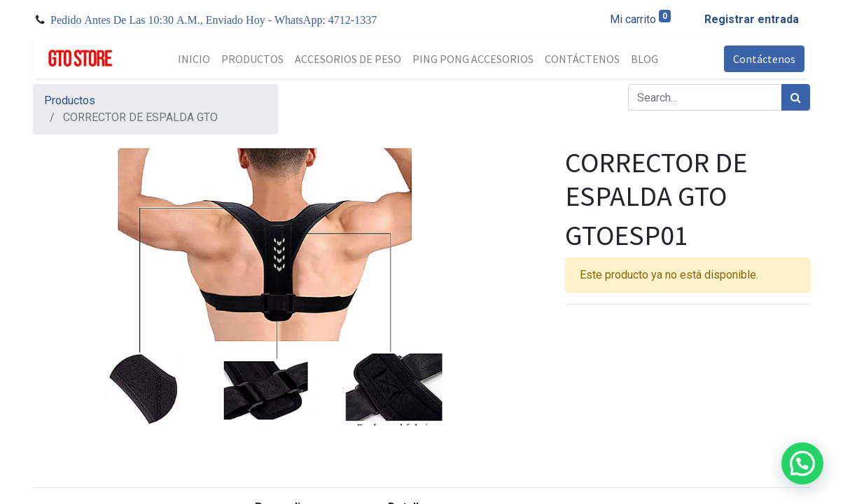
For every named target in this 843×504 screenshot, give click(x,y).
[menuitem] (194, 59)
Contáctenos (764, 59)
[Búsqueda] (796, 97)
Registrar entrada (752, 19)
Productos (70, 100)
